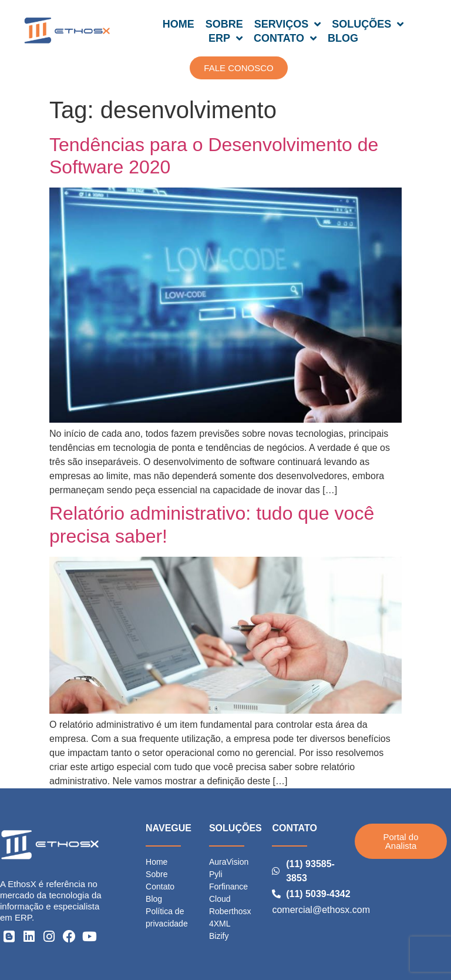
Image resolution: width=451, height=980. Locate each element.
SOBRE (224, 24)
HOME (179, 24)
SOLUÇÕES (368, 24)
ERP (225, 38)
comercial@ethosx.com (321, 910)
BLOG (343, 38)
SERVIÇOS (288, 24)
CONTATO (285, 38)
